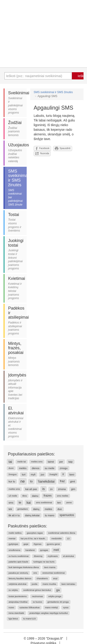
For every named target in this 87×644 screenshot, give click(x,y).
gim (73, 489)
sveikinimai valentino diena (62, 533)
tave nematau (68, 584)
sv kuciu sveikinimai (19, 556)
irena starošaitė (16, 613)
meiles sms (37, 462)
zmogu (64, 468)
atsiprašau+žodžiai (18, 602)
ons (35, 573)
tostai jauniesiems (18, 596)
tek (10, 509)
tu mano (49, 515)
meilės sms (14, 489)
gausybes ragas (35, 533)
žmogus (13, 474)
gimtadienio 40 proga (58, 602)
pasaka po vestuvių (18, 573)
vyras (66, 607)
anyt (55, 578)
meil (56, 550)
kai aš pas (31, 489)
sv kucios (37, 602)
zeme (69, 502)
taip (71, 462)
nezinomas (37, 596)
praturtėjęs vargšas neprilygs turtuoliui (49, 613)
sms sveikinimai (44, 502)
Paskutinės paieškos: (27, 526)
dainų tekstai (32, 515)
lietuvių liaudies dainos (20, 578)
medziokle (57, 538)
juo (42, 474)
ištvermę (38, 556)
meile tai (22, 462)
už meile (13, 496)
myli (33, 474)
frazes (48, 496)
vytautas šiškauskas (30, 607)
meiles (48, 509)
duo (60, 509)
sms (11, 503)
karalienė (30, 550)
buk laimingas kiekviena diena (24, 567)
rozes (11, 607)
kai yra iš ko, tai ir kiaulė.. (33, 538)
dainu (35, 496)
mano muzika (49, 584)
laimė (51, 462)
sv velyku (13, 590)
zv (51, 489)
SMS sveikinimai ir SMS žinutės (53, 92)
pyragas (44, 550)
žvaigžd (53, 474)
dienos (36, 468)
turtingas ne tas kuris (44, 562)
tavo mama (50, 567)
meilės (23, 468)
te (20, 502)
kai (29, 503)
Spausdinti (63, 148)
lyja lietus (13, 619)
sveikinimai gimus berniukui (37, 590)
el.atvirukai (69, 556)
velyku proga (55, 596)
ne (23, 481)
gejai (26, 544)
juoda (35, 584)
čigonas (38, 544)
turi (24, 474)
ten (59, 503)
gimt (72, 481)
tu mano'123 (29, 619)
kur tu (12, 481)
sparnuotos (67, 515)
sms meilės (63, 496)
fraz (62, 481)
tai (10, 462)
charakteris (42, 578)
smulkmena (14, 550)
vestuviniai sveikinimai (53, 573)
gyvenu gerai (53, 544)
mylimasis (53, 556)
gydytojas (13, 544)
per (61, 462)
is (43, 489)
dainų (36, 509)
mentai (12, 538)
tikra (24, 496)
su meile (50, 468)
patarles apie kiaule (18, 562)
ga (58, 590)
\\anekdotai (46, 481)
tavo (72, 474)
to (31, 481)
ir (63, 474)
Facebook (42, 148)
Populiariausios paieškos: (31, 454)
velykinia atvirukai (18, 584)
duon (11, 468)
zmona (62, 489)
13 (68, 538)
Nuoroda (42, 154)
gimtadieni (23, 509)
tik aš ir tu (14, 515)
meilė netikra (15, 533)
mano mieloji (51, 607)
